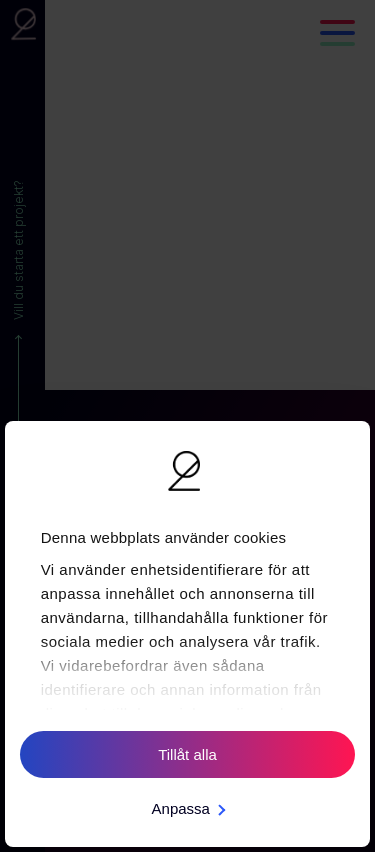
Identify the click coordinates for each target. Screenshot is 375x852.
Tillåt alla (187, 754)
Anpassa (188, 808)
